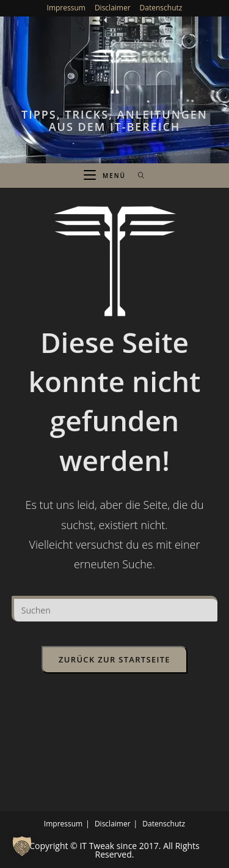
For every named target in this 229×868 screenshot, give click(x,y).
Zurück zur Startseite (114, 659)
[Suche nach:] (137, 176)
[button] (22, 846)
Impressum (66, 8)
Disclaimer (113, 8)
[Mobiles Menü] (106, 176)
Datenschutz (161, 8)
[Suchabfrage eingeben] (115, 609)
